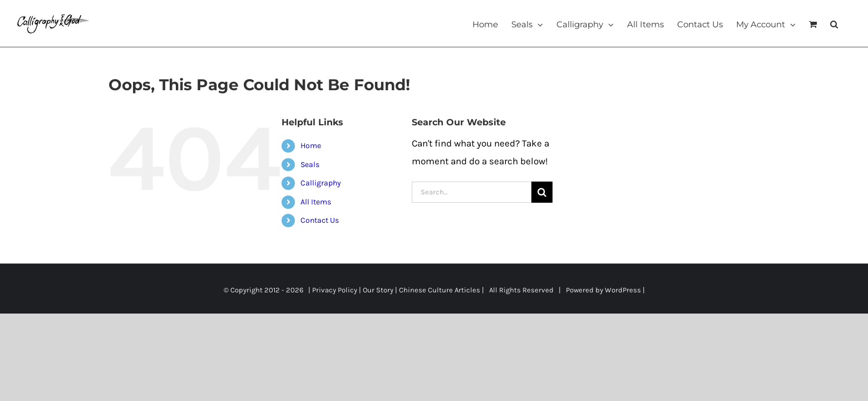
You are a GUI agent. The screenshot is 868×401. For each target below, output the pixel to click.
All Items (316, 202)
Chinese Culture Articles (440, 290)
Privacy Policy (335, 290)
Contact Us (320, 220)
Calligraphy (321, 183)
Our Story (378, 290)
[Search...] (472, 192)
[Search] (542, 192)
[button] (847, 23)
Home (311, 146)
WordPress (623, 290)
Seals (310, 165)
